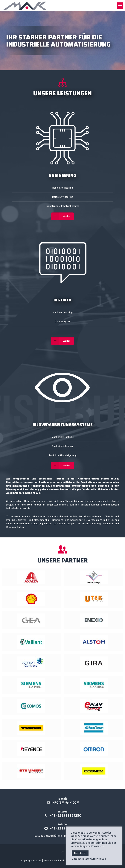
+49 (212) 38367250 (65, 816)
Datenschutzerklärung (48, 836)
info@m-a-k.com (65, 803)
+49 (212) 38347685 (65, 828)
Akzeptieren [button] (80, 853)
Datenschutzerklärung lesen (89, 859)
